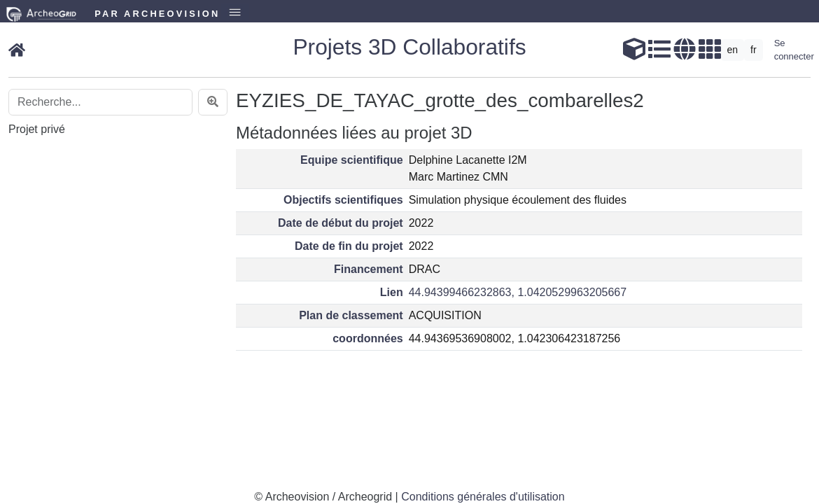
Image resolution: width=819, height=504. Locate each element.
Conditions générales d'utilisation (483, 497)
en (733, 50)
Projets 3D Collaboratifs (409, 47)
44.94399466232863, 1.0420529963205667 (518, 292)
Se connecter (794, 50)
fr (754, 50)
